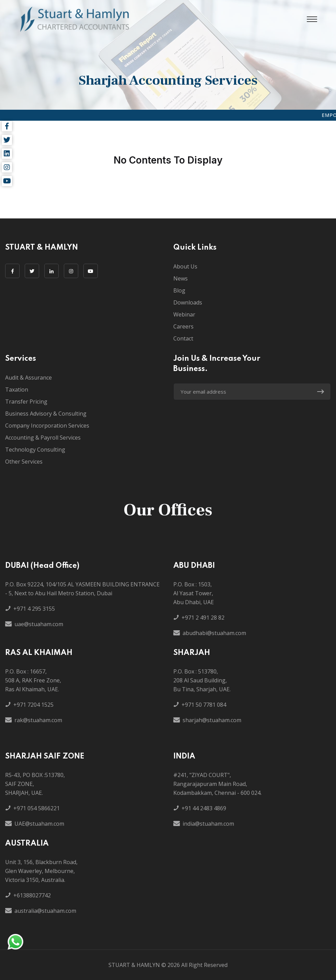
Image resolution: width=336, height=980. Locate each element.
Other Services (24, 462)
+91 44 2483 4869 (204, 808)
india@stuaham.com (208, 824)
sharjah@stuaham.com (212, 720)
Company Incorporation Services (47, 426)
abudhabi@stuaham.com (214, 633)
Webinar (184, 314)
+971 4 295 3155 (34, 609)
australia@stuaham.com (45, 911)
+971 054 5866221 (37, 808)
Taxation (17, 390)
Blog (179, 290)
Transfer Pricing (26, 402)
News (181, 278)
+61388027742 (32, 895)
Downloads (188, 302)
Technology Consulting (35, 450)
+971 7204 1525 (33, 705)
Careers (183, 326)
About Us (185, 266)
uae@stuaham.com (39, 624)
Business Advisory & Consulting (46, 414)
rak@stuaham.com (38, 720)
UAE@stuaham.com (39, 824)
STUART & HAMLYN (134, 965)
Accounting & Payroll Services (43, 438)
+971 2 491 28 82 (203, 618)
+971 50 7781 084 (204, 705)
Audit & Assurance (28, 378)
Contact (183, 338)
